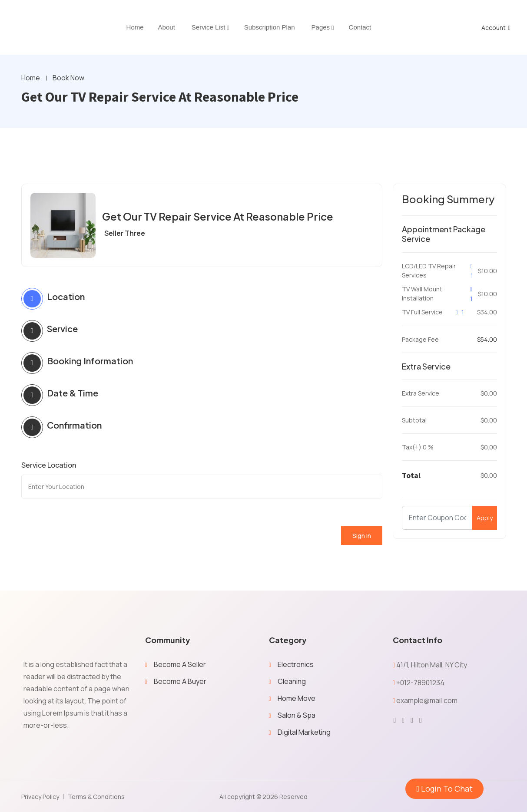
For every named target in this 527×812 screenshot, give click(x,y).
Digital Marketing (304, 732)
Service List (209, 27)
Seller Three (125, 233)
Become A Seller (180, 664)
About (167, 27)
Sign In (362, 536)
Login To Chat (444, 789)
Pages (321, 27)
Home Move (297, 698)
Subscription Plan (270, 27)
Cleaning (292, 681)
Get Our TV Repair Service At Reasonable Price (219, 216)
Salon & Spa (297, 715)
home (135, 27)
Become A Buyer (180, 681)
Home (31, 78)
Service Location (49, 465)
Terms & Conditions (96, 797)
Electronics (296, 664)
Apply (485, 518)
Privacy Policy (40, 797)
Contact (360, 27)
